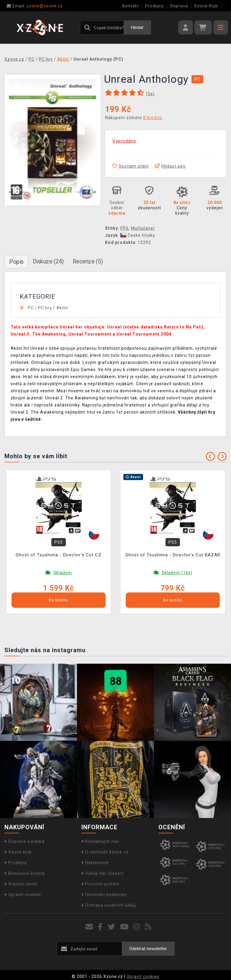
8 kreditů (153, 118)
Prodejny (155, 6)
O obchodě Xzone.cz (105, 852)
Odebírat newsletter (148, 949)
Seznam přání (131, 166)
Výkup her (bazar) (103, 873)
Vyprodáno (124, 141)
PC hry (45, 308)
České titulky (138, 235)
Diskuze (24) (48, 261)
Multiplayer (143, 228)
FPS (124, 228)
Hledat (137, 27)
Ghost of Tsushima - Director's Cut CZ (59, 555)
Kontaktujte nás (100, 841)
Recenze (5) (88, 261)
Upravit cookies (23, 895)
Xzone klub (18, 852)
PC (31, 308)
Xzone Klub (206, 6)
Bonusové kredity (25, 873)
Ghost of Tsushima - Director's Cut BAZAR (173, 555)
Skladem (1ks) (177, 573)
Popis (16, 262)
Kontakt (131, 6)
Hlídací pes (170, 166)
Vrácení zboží (21, 884)
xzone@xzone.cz (35, 6)
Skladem (63, 573)
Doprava (179, 6)
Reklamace (95, 863)
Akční (62, 308)
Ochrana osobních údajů (109, 905)
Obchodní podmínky (104, 895)
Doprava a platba (24, 841)
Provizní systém (100, 884)
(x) (150, 94)
